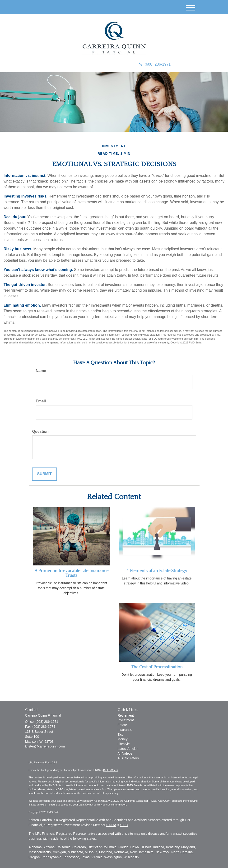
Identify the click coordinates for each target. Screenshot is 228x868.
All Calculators (128, 758)
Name (41, 371)
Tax (120, 734)
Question (40, 432)
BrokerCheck (111, 770)
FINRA (111, 825)
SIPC (124, 825)
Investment (126, 720)
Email (41, 401)
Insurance (125, 730)
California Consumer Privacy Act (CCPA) (148, 801)
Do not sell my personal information (106, 805)
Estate (122, 725)
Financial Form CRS (46, 762)
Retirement (126, 715)
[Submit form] (44, 474)
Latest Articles (128, 749)
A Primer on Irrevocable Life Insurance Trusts (71, 573)
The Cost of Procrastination (157, 667)
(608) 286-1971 (155, 64)
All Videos (125, 753)
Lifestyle (124, 744)
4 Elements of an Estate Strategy (157, 571)
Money (123, 739)
